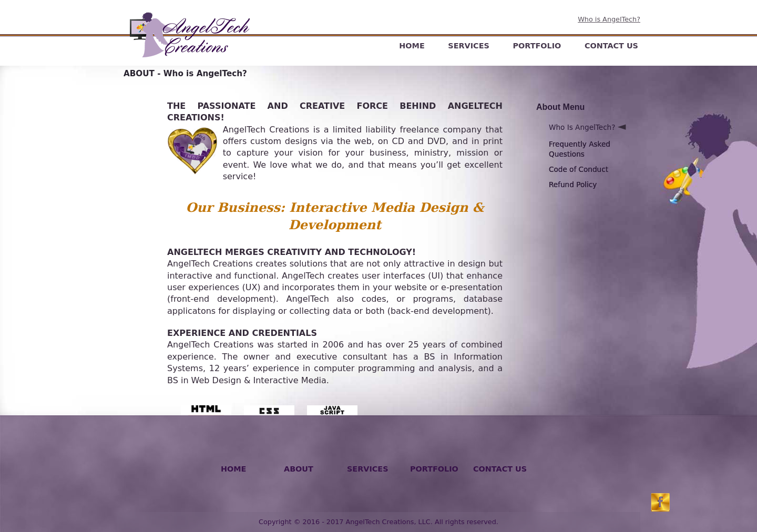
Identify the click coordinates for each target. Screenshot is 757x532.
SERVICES (469, 46)
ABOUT (299, 469)
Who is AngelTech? (609, 19)
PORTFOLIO (537, 46)
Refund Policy (573, 185)
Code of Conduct (579, 169)
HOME (412, 46)
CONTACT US (611, 46)
